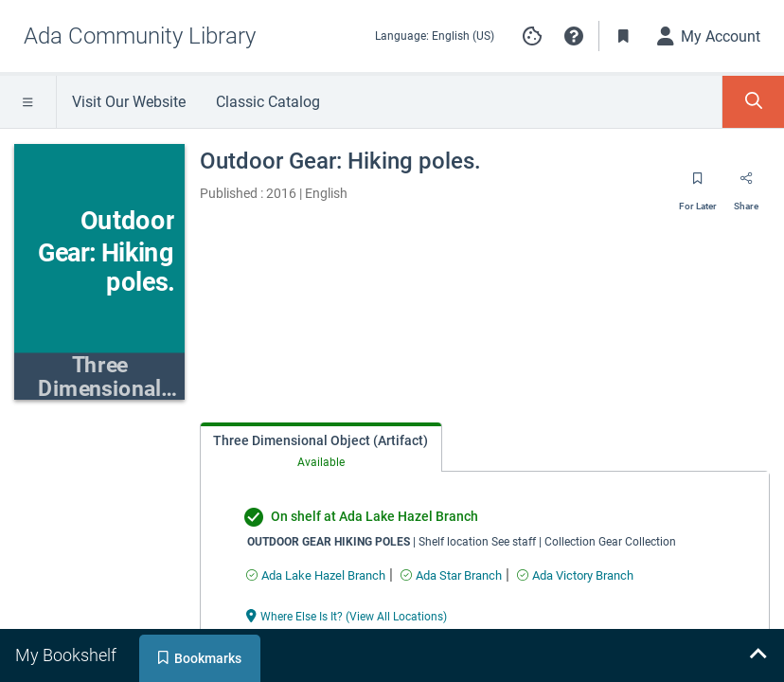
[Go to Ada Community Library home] (140, 36)
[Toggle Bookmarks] (624, 36)
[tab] (321, 448)
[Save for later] (698, 185)
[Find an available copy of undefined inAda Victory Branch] (575, 575)
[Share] (746, 185)
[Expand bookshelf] (757, 655)
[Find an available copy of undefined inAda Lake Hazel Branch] (316, 575)
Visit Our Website (129, 102)
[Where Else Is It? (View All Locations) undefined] (347, 615)
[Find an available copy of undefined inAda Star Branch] (451, 575)
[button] (574, 36)
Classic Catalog (268, 102)
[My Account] (709, 36)
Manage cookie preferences (532, 36)
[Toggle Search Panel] (753, 102)
